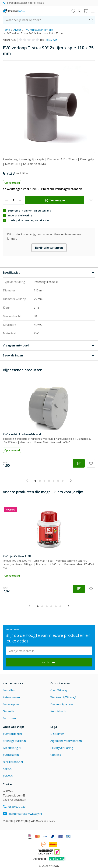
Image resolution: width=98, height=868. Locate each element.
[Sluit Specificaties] (49, 273)
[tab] (35, 481)
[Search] (91, 20)
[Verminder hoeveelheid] (7, 200)
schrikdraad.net (13, 762)
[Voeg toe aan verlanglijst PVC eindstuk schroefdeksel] (91, 463)
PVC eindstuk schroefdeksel (22, 434)
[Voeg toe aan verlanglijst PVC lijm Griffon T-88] (91, 589)
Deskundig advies (62, 704)
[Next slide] (71, 481)
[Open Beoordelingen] (49, 355)
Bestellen (9, 690)
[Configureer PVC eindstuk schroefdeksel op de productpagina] (79, 463)
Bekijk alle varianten (49, 248)
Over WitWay (59, 690)
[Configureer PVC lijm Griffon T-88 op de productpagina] (79, 589)
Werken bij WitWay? (63, 697)
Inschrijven (49, 662)
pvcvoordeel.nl (12, 734)
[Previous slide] (27, 481)
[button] (30, 40)
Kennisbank (58, 711)
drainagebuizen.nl (15, 741)
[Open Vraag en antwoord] (49, 345)
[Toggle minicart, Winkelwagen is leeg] (86, 11)
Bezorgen (9, 718)
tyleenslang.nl (12, 748)
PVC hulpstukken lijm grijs (39, 30)
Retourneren (11, 697)
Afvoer (17, 30)
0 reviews (52, 40)
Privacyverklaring (62, 748)
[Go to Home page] (14, 11)
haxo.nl (8, 769)
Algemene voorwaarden (66, 741)
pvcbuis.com (11, 755)
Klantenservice (13, 683)
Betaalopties (11, 704)
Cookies (56, 755)
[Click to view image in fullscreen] (49, 107)
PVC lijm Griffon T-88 (17, 556)
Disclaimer (57, 734)
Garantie (8, 711)
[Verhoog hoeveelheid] (20, 200)
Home (6, 30)
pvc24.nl (8, 776)
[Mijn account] (79, 11)
